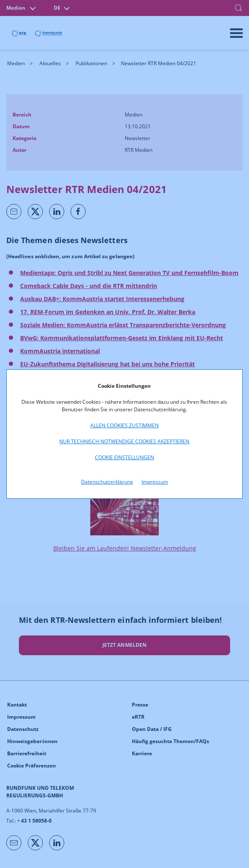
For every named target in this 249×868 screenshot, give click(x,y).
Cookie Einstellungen (124, 457)
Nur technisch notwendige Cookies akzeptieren (124, 441)
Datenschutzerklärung (107, 482)
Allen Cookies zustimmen (124, 425)
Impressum (155, 482)
